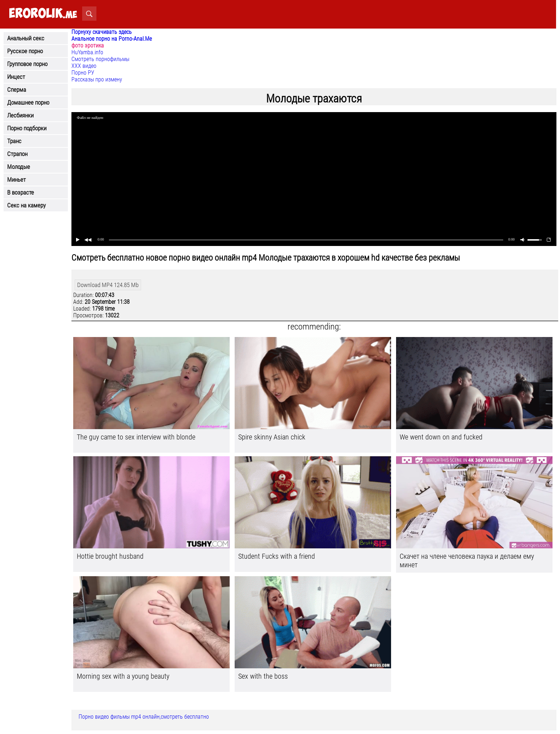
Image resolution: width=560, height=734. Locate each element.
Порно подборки (27, 128)
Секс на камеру (26, 205)
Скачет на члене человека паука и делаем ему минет (467, 560)
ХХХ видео (84, 66)
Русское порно (25, 51)
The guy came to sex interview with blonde (136, 437)
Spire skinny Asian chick (272, 437)
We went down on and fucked (441, 437)
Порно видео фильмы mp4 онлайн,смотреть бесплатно (144, 717)
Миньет (16, 180)
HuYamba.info (87, 52)
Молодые (19, 167)
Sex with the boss (263, 676)
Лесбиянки (20, 115)
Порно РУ (83, 73)
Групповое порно (27, 64)
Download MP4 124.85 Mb (108, 285)
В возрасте (21, 192)
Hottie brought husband (110, 556)
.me (43, 14)
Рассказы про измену (97, 79)
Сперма (17, 90)
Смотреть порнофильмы (100, 59)
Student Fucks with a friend (277, 556)
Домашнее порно (28, 102)
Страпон (17, 154)
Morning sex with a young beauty (123, 676)
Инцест (16, 77)
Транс (14, 141)
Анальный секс (26, 38)
